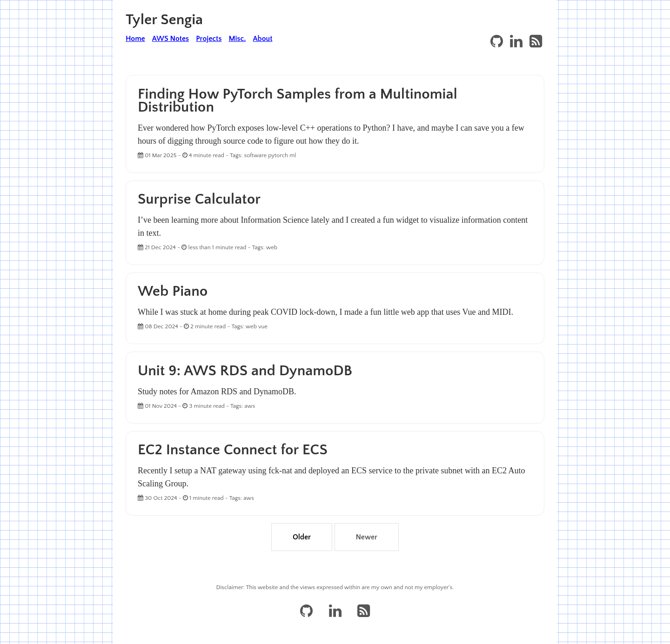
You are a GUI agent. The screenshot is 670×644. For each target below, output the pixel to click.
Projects (209, 39)
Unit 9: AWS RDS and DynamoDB (245, 371)
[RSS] (536, 42)
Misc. (237, 39)
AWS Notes (171, 39)
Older (302, 537)
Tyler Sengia (164, 20)
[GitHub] (497, 42)
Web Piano (173, 291)
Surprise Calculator (199, 199)
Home (135, 39)
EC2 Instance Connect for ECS (233, 450)
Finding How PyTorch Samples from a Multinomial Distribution (298, 101)
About (263, 39)
